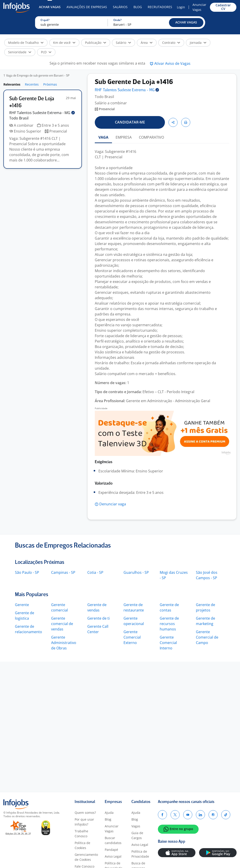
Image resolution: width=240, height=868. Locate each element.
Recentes (32, 84)
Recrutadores (160, 7)
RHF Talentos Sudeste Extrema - (42, 113)
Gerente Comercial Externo (132, 637)
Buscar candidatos (113, 840)
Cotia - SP (95, 572)
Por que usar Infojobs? (84, 822)
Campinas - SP (63, 572)
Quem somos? (85, 813)
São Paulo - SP (27, 572)
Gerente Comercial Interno (168, 643)
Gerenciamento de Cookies (86, 857)
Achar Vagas (50, 7)
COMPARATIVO (151, 137)
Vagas (136, 826)
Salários (120, 7)
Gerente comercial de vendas (62, 624)
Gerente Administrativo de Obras (64, 643)
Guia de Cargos (137, 835)
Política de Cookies (82, 845)
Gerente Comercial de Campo (207, 637)
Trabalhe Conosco (81, 834)
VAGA (103, 137)
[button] (186, 23)
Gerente (22, 605)
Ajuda (109, 813)
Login (181, 7)
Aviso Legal (113, 856)
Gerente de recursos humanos (169, 624)
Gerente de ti (99, 618)
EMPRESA (124, 137)
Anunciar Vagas (199, 7)
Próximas (50, 84)
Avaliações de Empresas (87, 7)
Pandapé (111, 850)
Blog (138, 7)
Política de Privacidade (140, 854)
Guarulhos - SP (136, 572)
